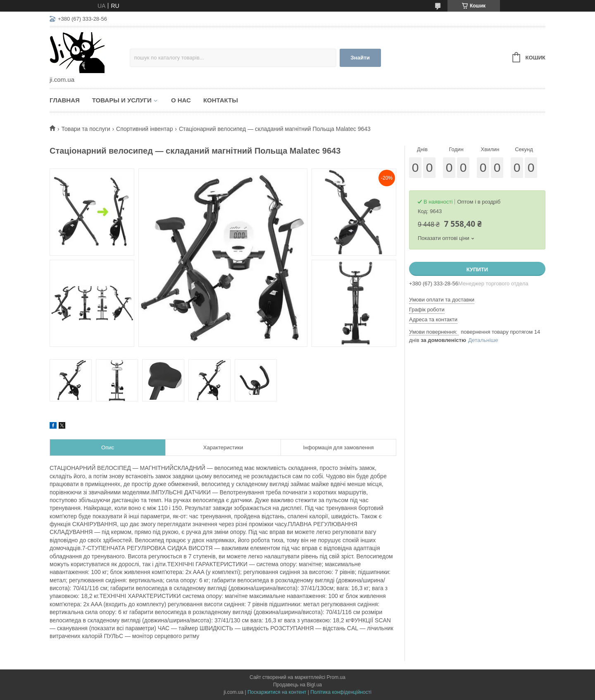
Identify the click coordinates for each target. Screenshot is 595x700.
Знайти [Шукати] (360, 58)
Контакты (221, 100)
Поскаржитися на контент (277, 692)
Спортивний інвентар (144, 129)
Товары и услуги (122, 100)
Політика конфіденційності (341, 692)
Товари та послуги (86, 129)
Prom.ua (336, 677)
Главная (65, 100)
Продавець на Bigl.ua (297, 685)
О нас (181, 100)
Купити (477, 269)
